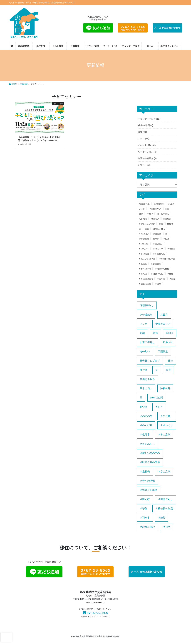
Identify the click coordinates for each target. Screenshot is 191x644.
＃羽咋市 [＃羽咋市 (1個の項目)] (145, 518)
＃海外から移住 (162, 269)
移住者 (170, 224)
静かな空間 (144, 239)
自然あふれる (159, 229)
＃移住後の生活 (146, 279)
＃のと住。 (158, 244)
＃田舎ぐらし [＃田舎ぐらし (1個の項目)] (165, 499)
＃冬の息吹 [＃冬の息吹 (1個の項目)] (164, 434)
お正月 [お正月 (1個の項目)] (164, 315)
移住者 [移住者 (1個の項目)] (144, 370)
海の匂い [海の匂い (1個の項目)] (145, 351)
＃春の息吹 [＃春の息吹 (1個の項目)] (164, 472)
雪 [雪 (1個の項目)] (141, 398)
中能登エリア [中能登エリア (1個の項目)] (163, 324)
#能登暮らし (144, 204)
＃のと (166, 239)
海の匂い (155, 219)
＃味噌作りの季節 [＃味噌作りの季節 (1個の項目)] (150, 462)
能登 (147, 229)
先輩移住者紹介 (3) (147, 158)
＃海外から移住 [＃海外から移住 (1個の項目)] (149, 490)
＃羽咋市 (161, 279)
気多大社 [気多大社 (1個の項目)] (168, 342)
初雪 (141, 214)
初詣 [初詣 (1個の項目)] (142, 333)
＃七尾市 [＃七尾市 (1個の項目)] (145, 434)
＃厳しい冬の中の (147, 259)
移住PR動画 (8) (146, 125)
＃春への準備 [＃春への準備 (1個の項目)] (147, 481)
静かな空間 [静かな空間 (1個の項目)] (157, 398)
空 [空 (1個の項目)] (157, 370)
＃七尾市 (171, 249)
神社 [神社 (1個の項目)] (170, 361)
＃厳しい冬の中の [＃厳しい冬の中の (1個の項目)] (150, 453)
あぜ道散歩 (159, 204)
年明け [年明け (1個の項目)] (170, 333)
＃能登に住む (145, 284)
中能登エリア (155, 209)
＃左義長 (143, 264)
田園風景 (167, 219)
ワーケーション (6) (147, 152)
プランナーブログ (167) (150, 119)
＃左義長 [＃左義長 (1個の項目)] (145, 472)
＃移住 (170, 274)
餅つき (156, 239)
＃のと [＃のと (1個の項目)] (159, 407)
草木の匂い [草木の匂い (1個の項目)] (146, 388)
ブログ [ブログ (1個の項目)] (144, 324)
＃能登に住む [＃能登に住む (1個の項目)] (147, 527)
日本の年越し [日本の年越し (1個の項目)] (147, 342)
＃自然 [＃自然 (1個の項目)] (167, 527)
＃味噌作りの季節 (167, 259)
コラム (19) (144, 138)
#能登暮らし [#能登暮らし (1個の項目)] (147, 305)
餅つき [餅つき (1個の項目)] (144, 407)
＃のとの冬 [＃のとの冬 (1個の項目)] (146, 416)
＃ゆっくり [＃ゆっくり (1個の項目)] (167, 425)
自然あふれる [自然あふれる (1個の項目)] (147, 379)
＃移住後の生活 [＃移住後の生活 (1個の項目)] (164, 508)
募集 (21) (143, 132)
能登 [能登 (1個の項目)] (168, 370)
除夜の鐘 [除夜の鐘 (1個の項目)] (165, 388)
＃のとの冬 (144, 244)
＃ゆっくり (158, 249)
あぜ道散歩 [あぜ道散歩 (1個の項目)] (146, 315)
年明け (150, 214)
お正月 (171, 204)
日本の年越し (163, 214)
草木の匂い (144, 234)
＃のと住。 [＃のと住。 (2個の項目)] (167, 416)
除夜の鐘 (157, 234)
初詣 (167, 209)
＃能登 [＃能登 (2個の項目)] (162, 518)
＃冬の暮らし (159, 254)
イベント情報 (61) (147, 145)
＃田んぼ (143, 274)
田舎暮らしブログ (147, 224)
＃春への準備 (145, 269)
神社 (161, 224)
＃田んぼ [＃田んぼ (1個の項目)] (145, 499)
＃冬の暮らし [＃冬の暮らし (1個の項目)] (147, 444)
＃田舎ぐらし (157, 274)
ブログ (142, 209)
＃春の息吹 (156, 264)
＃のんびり (144, 249)
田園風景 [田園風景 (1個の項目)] (163, 351)
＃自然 (158, 284)
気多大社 (143, 219)
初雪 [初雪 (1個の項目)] (155, 333)
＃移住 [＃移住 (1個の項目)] (144, 508)
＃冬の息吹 (144, 254)
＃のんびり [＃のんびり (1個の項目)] (146, 425)
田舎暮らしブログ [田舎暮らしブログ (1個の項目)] (150, 361)
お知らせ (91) (145, 165)
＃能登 (172, 279)
